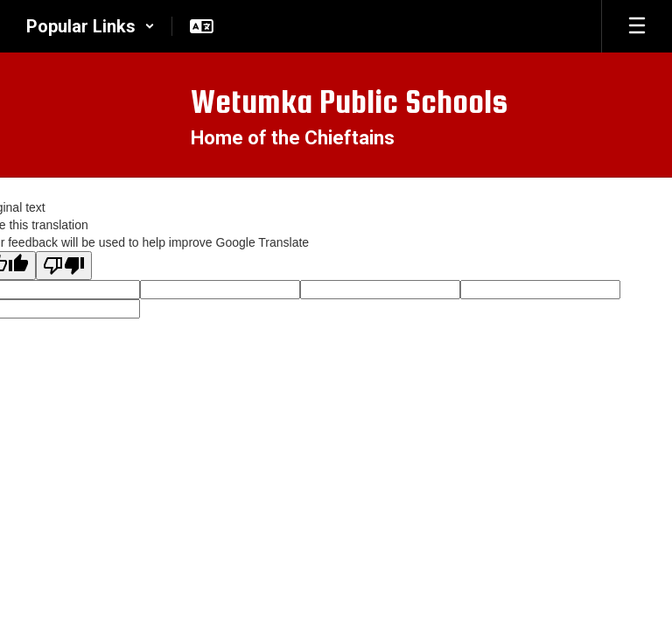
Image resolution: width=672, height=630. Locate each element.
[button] (91, 26)
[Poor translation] (64, 266)
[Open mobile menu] (637, 26)
